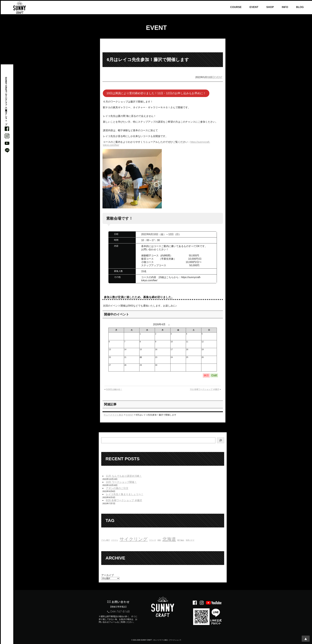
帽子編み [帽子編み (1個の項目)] (181, 540)
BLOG (300, 7)
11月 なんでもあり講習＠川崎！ (124, 476)
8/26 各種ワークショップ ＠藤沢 (124, 500)
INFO (285, 7)
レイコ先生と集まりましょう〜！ (125, 494)
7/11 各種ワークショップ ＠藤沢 (205, 389)
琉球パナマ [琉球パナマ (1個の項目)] (190, 540)
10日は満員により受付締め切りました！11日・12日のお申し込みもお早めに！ (156, 93)
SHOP (270, 7)
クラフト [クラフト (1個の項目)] (115, 540)
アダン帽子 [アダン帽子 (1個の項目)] (106, 540)
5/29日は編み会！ (114, 389)
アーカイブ (107, 575)
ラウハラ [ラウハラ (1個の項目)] (153, 540)
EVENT (254, 7)
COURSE (236, 7)
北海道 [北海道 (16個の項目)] (169, 539)
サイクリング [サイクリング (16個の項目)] (134, 539)
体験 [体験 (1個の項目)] (159, 540)
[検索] (221, 440)
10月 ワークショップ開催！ (121, 482)
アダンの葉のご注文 (117, 488)
